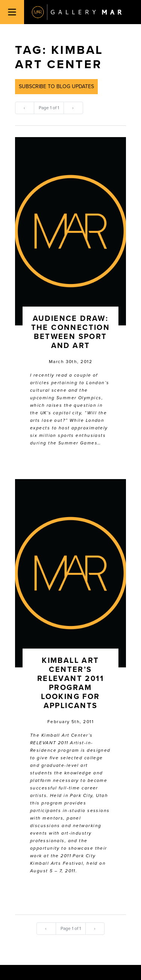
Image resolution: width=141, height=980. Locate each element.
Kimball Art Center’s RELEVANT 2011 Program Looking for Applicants (70, 683)
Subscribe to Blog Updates (56, 86)
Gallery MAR (77, 12)
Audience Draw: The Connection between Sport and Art (71, 332)
